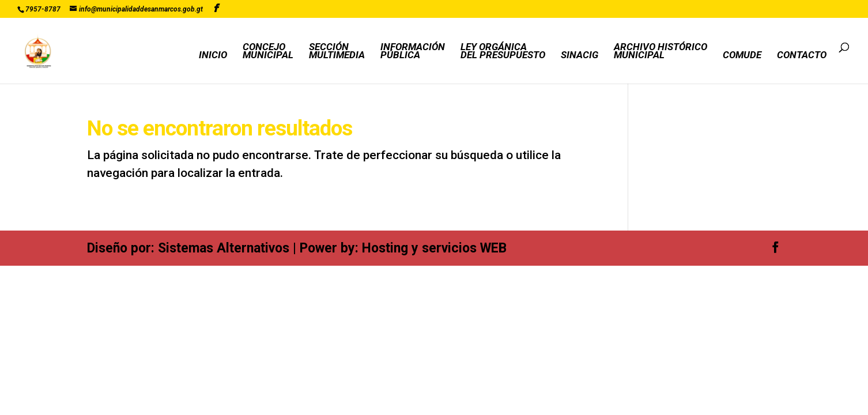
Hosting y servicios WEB (434, 248)
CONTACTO (802, 56)
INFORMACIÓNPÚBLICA (413, 52)
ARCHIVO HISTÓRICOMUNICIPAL (661, 52)
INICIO (213, 56)
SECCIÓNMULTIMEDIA (337, 52)
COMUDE (742, 56)
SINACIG (580, 56)
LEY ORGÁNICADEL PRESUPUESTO (503, 52)
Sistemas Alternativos (224, 248)
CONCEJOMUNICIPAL (268, 52)
